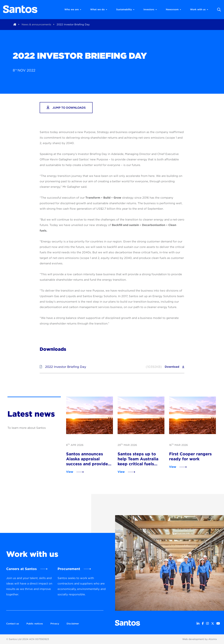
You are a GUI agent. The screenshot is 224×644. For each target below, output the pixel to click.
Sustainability (125, 9)
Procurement (69, 569)
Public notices (35, 624)
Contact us (13, 624)
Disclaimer (73, 624)
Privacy (55, 624)
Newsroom (173, 9)
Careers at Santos (21, 569)
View (70, 472)
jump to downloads (66, 107)
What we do (99, 9)
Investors (150, 9)
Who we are (73, 9)
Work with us (199, 9)
